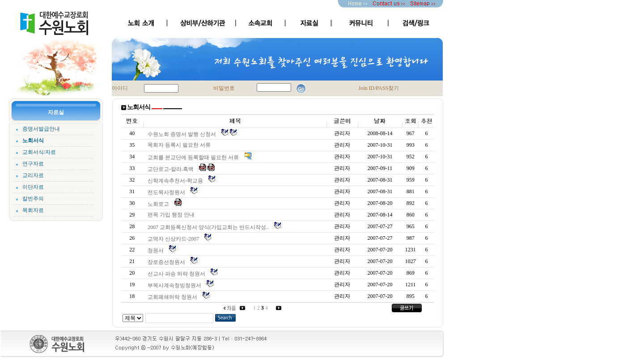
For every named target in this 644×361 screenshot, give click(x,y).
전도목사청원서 (168, 192)
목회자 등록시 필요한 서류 (180, 145)
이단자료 (33, 187)
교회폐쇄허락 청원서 (174, 297)
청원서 (157, 251)
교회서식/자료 (39, 152)
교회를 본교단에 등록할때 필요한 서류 (195, 157)
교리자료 (33, 175)
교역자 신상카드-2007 (175, 239)
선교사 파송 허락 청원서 (178, 274)
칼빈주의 (33, 199)
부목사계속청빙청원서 (176, 285)
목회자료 (33, 210)
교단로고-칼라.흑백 (172, 169)
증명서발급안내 (41, 129)
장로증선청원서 (168, 262)
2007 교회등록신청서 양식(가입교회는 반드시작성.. (210, 227)
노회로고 (160, 204)
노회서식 (33, 140)
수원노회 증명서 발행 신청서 (183, 134)
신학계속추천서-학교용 (177, 181)
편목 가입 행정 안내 (172, 215)
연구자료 (33, 164)
